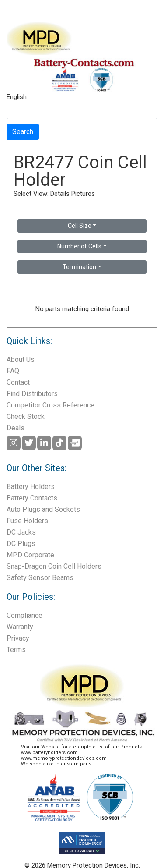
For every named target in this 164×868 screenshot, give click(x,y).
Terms (16, 650)
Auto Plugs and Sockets (43, 509)
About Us (21, 360)
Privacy (18, 638)
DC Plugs (21, 544)
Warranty (20, 627)
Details (60, 194)
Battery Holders (31, 487)
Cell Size (80, 226)
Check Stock (26, 416)
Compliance (24, 615)
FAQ (13, 371)
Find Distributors (32, 394)
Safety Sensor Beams (40, 578)
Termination (79, 267)
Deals (16, 428)
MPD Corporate (30, 555)
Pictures (83, 194)
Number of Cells (79, 246)
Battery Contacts (32, 498)
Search (23, 132)
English (17, 97)
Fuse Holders (27, 521)
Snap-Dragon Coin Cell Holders (54, 566)
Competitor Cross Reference (51, 405)
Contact (18, 382)
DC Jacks (21, 532)
